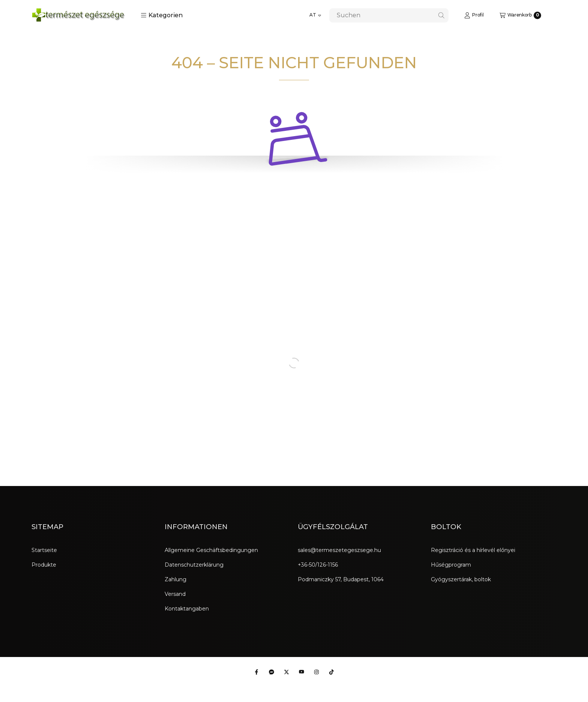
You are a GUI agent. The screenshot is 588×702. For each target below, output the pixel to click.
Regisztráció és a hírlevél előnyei (473, 550)
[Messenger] (271, 672)
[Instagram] (316, 672)
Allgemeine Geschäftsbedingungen (211, 550)
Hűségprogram (451, 565)
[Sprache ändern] (315, 15)
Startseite (44, 550)
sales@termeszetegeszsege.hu (339, 550)
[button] (162, 15)
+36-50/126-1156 (318, 565)
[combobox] (389, 15)
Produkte (44, 565)
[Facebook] (256, 672)
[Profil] (474, 15)
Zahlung (175, 579)
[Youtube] (301, 672)
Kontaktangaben (187, 609)
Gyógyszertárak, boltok (461, 579)
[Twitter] (286, 672)
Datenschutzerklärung (194, 565)
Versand (175, 594)
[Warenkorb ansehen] (520, 15)
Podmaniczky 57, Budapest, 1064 (341, 579)
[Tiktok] (331, 672)
